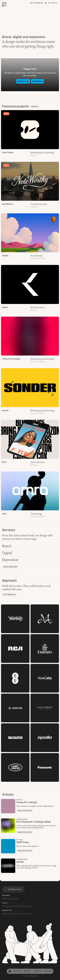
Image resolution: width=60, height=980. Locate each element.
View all (35, 107)
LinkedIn (17, 906)
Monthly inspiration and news (17, 914)
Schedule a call (15, 889)
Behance (27, 906)
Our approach (9, 595)
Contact (48, 971)
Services (27, 971)
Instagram (7, 906)
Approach (37, 971)
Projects (17, 971)
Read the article (25, 811)
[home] (10, 971)
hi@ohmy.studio (10, 899)
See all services (10, 567)
